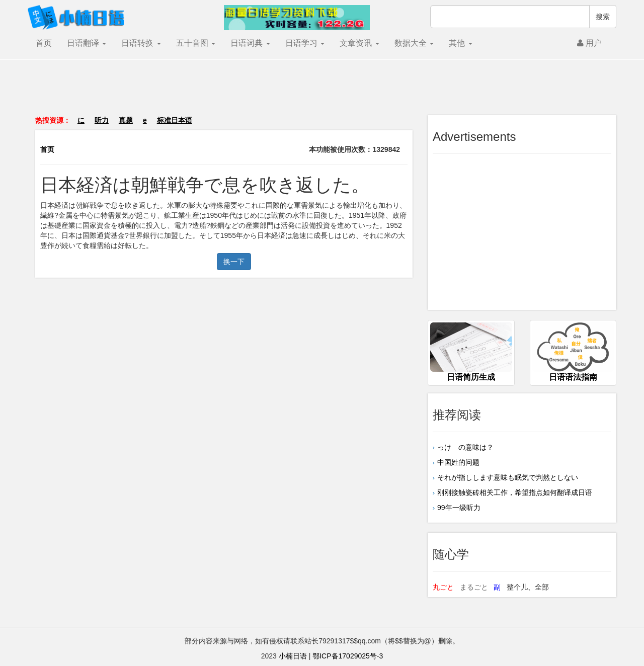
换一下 (234, 262)
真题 (126, 120)
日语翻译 (87, 43)
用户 (589, 43)
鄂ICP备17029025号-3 (348, 656)
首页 (44, 43)
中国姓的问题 (458, 462)
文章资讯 (359, 43)
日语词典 (250, 43)
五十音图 (196, 43)
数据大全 (414, 43)
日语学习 (305, 43)
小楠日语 (293, 656)
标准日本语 (175, 120)
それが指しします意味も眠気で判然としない (508, 477)
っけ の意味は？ (465, 447)
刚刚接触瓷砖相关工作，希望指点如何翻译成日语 (515, 492)
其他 (460, 43)
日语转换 (141, 43)
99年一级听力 (459, 508)
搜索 (603, 17)
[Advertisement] (322, 93)
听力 (102, 120)
